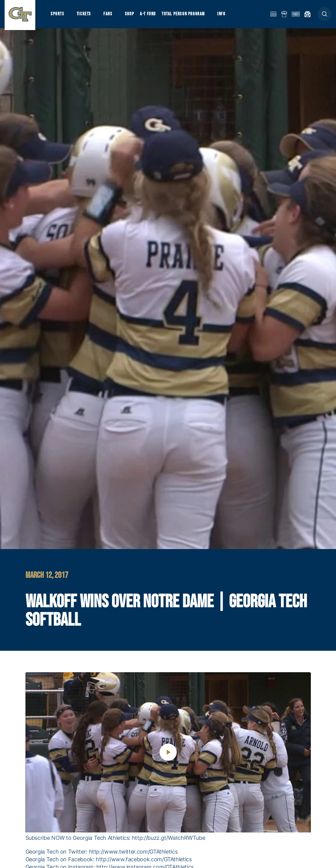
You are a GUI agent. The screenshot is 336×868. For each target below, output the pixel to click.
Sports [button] (58, 15)
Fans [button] (110, 15)
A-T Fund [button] (151, 15)
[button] (324, 16)
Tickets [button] (85, 15)
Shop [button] (132, 15)
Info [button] (225, 15)
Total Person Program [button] (186, 15)
